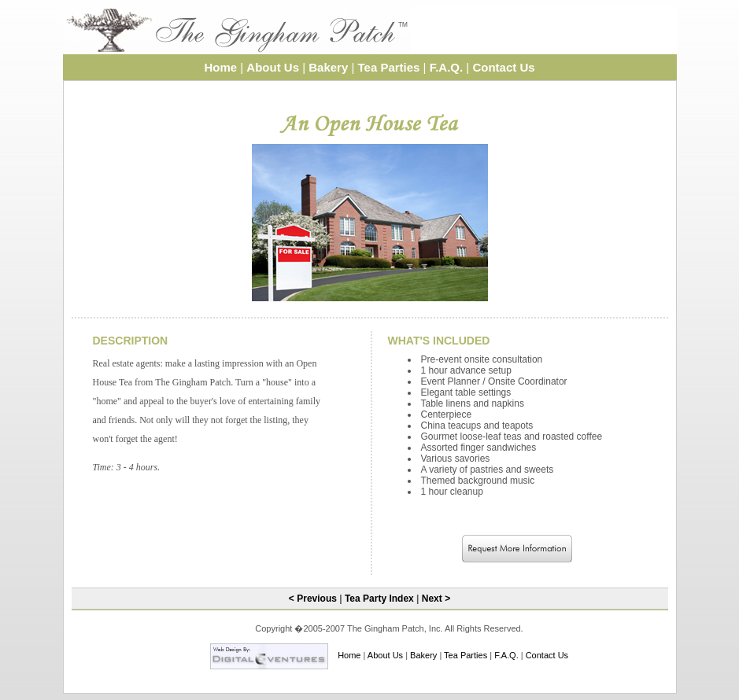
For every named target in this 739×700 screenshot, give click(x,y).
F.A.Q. (447, 67)
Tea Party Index (379, 599)
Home (220, 67)
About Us (273, 67)
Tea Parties (389, 67)
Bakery (328, 67)
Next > (436, 599)
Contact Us (503, 67)
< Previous (313, 599)
